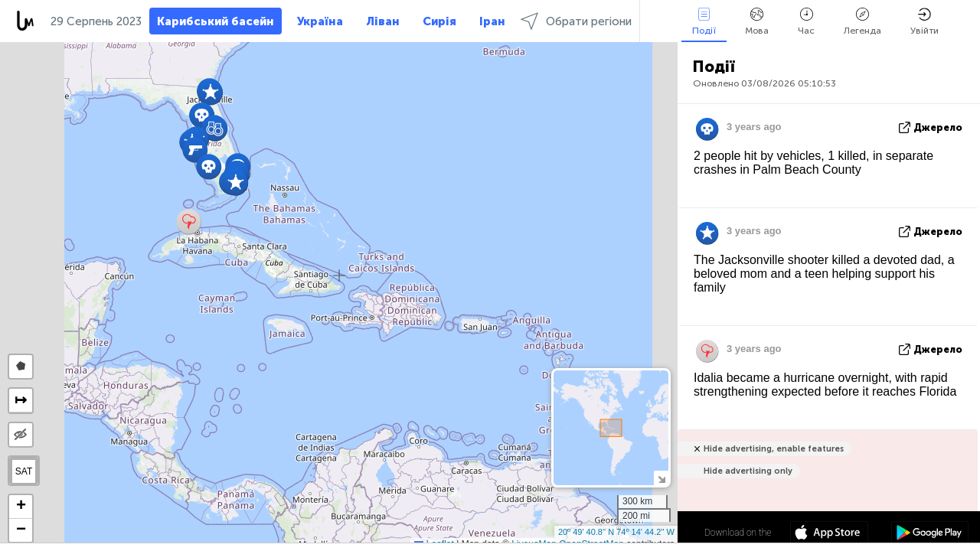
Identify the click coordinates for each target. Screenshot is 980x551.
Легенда (862, 22)
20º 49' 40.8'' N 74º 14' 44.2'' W (616, 532)
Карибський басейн (216, 21)
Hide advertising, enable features (774, 449)
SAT (24, 471)
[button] (195, 150)
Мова (757, 22)
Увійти (924, 22)
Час (806, 22)
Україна (320, 21)
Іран (492, 21)
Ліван (383, 21)
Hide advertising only (748, 471)
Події (704, 22)
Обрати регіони (576, 21)
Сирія (439, 21)
